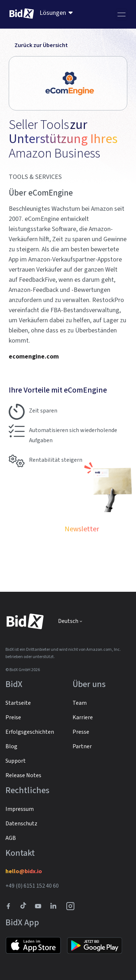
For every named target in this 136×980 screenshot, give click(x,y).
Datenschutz (21, 824)
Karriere (83, 717)
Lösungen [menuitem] (53, 13)
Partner (82, 746)
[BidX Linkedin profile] (55, 906)
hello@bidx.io (24, 871)
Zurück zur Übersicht (38, 45)
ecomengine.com (34, 357)
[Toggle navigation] (121, 14)
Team (80, 703)
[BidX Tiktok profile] (24, 906)
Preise (13, 717)
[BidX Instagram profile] (71, 906)
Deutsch (68, 621)
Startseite (18, 703)
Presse (81, 732)
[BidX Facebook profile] (11, 906)
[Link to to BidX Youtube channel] (40, 906)
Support (16, 761)
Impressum (20, 809)
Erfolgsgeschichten (30, 732)
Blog (11, 746)
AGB (11, 838)
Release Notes (23, 775)
